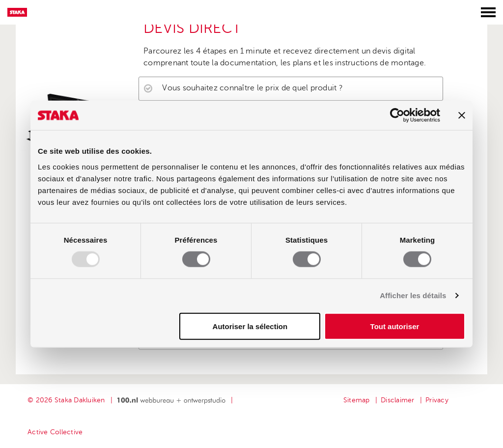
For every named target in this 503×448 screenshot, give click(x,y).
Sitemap (357, 400)
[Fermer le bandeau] (462, 115)
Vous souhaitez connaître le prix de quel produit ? (252, 88)
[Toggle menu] (488, 12)
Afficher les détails (413, 295)
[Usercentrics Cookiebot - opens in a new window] (397, 115)
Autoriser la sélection (250, 326)
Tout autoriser (395, 326)
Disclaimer (398, 400)
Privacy (437, 400)
